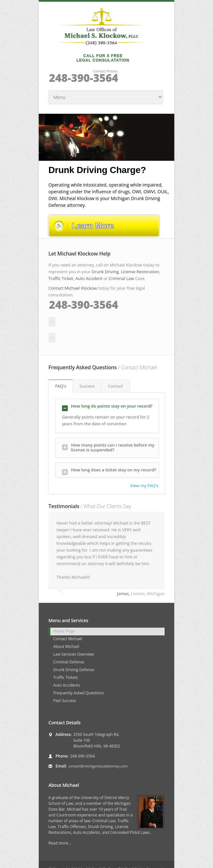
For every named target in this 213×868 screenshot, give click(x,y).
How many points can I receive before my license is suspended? (108, 429)
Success (87, 368)
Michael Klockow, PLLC (107, 851)
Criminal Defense (69, 644)
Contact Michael (68, 621)
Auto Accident (89, 278)
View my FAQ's (144, 468)
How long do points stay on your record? (107, 389)
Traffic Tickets (66, 660)
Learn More (83, 226)
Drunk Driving (105, 272)
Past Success (65, 683)
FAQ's (61, 368)
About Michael (66, 629)
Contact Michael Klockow (73, 288)
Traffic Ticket (61, 278)
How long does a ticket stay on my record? (109, 453)
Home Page (64, 613)
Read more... (60, 825)
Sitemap (71, 860)
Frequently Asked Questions (79, 675)
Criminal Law (121, 278)
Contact (115, 368)
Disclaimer (93, 860)
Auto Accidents (67, 667)
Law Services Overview (74, 637)
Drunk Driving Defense (74, 652)
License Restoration (140, 272)
